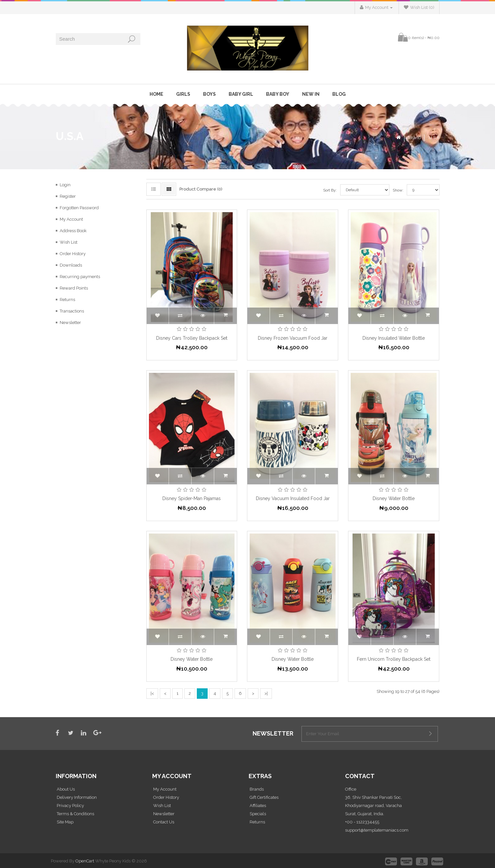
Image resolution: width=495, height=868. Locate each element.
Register (68, 196)
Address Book (73, 231)
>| (266, 693)
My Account (71, 219)
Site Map (65, 822)
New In (311, 94)
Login (65, 185)
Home (156, 94)
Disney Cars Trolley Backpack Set (192, 338)
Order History (73, 254)
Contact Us (164, 822)
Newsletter (70, 323)
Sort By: (330, 190)
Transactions (72, 311)
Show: (393, 190)
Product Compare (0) (201, 189)
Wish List (69, 242)
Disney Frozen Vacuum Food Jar (293, 338)
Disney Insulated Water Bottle (394, 338)
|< (152, 693)
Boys (209, 94)
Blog (339, 94)
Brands (257, 789)
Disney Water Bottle (394, 498)
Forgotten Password (79, 208)
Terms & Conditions (75, 814)
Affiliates (258, 806)
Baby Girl (241, 94)
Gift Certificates (264, 797)
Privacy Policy (70, 806)
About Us (66, 789)
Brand (415, 138)
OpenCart (85, 861)
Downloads (71, 265)
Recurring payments (80, 277)
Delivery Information (77, 797)
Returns (67, 300)
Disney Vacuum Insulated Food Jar (293, 498)
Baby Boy (278, 94)
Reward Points (74, 288)
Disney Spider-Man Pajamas (192, 498)
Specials (258, 814)
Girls (183, 94)
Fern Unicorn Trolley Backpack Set (394, 659)
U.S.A (434, 138)
